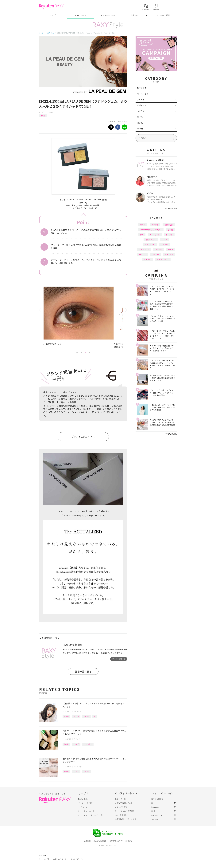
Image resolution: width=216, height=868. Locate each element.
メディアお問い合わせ (124, 803)
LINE (153, 811)
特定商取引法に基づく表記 (126, 819)
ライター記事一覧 (119, 659)
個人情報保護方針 (100, 841)
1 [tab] (77, 352)
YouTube (155, 819)
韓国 (142, 235)
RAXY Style (80, 15)
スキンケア (142, 88)
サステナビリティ (77, 859)
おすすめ (155, 225)
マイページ (83, 807)
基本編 (170, 230)
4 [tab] (89, 352)
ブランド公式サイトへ (83, 436)
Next (126, 310)
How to (66, 716)
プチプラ (164, 245)
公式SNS (135, 15)
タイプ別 (86, 772)
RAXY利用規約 (121, 815)
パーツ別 (86, 716)
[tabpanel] (83, 318)
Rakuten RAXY (51, 6)
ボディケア (142, 105)
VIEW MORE (171, 208)
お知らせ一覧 (120, 799)
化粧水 (171, 250)
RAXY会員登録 (157, 799)
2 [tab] (81, 352)
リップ (164, 240)
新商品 (43, 116)
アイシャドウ (88, 744)
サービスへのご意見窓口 (125, 811)
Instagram (155, 807)
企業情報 (87, 841)
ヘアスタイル (150, 245)
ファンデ (155, 254)
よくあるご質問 (163, 15)
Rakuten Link (157, 815)
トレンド (76, 716)
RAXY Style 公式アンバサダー (151, 230)
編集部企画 (169, 225)
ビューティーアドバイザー (89, 815)
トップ (53, 15)
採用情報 (129, 841)
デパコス (142, 254)
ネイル (140, 117)
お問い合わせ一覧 (60, 859)
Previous (40, 310)
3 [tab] (85, 352)
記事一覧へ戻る (83, 671)
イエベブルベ (144, 250)
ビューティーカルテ (86, 811)
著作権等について (116, 841)
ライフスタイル (163, 259)
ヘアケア (141, 111)
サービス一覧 (44, 859)
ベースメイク (143, 94)
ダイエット (169, 254)
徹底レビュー (151, 240)
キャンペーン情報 (108, 15)
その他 (140, 129)
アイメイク (50, 112)
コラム (140, 123)
